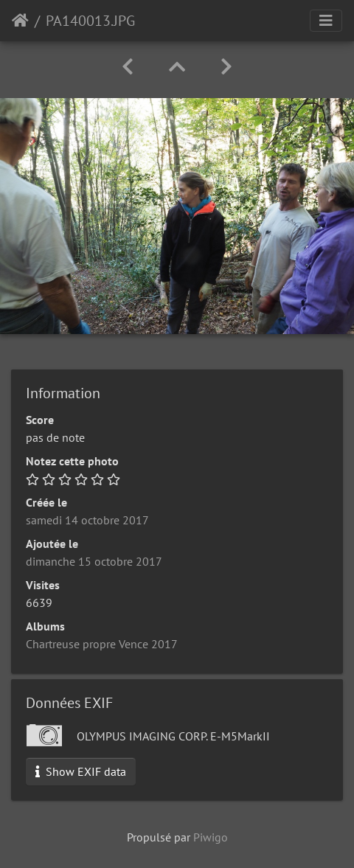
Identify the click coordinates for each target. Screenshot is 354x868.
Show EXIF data (81, 771)
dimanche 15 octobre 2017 (94, 561)
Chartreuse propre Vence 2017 (102, 644)
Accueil (20, 21)
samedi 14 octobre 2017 (87, 520)
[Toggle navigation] (326, 21)
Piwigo (211, 837)
